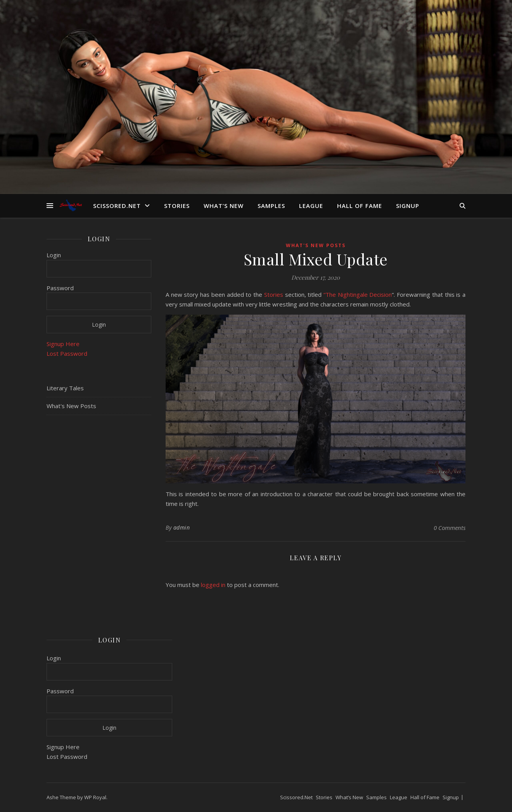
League (311, 206)
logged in (213, 585)
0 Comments (450, 528)
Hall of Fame (360, 206)
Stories (177, 206)
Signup (408, 206)
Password (60, 288)
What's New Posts (71, 406)
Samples (271, 206)
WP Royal (95, 797)
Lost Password (67, 353)
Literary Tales (65, 388)
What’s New (224, 206)
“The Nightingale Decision (358, 294)
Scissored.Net (117, 206)
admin (182, 527)
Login (54, 255)
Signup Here (63, 344)
